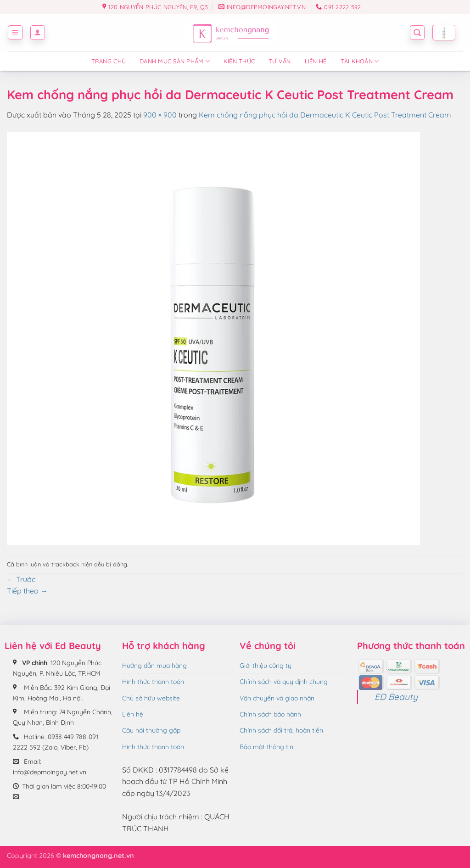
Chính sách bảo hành (270, 714)
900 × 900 (160, 115)
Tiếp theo (27, 591)
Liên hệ (316, 61)
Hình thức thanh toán (153, 682)
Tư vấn (280, 61)
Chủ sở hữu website (151, 698)
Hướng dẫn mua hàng (154, 666)
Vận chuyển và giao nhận (277, 698)
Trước (21, 579)
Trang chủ (109, 61)
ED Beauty (396, 697)
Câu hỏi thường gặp (151, 730)
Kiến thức (239, 61)
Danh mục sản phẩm (175, 61)
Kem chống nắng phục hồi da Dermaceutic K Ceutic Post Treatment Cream (325, 115)
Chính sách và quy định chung (284, 682)
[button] (15, 33)
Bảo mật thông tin (266, 747)
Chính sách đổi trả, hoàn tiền (281, 730)
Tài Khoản (360, 61)
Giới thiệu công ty (266, 666)
